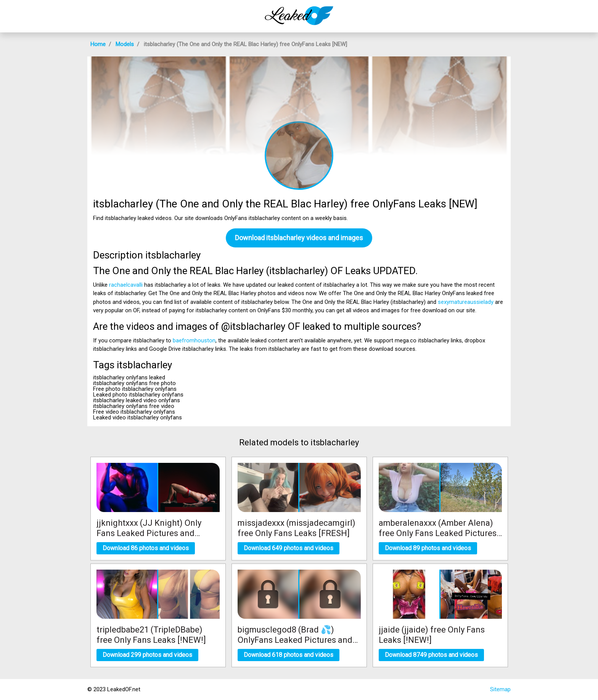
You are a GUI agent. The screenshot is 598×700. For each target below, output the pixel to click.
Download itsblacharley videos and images (299, 238)
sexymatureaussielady (466, 302)
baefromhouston (194, 340)
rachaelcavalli (126, 285)
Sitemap (500, 689)
